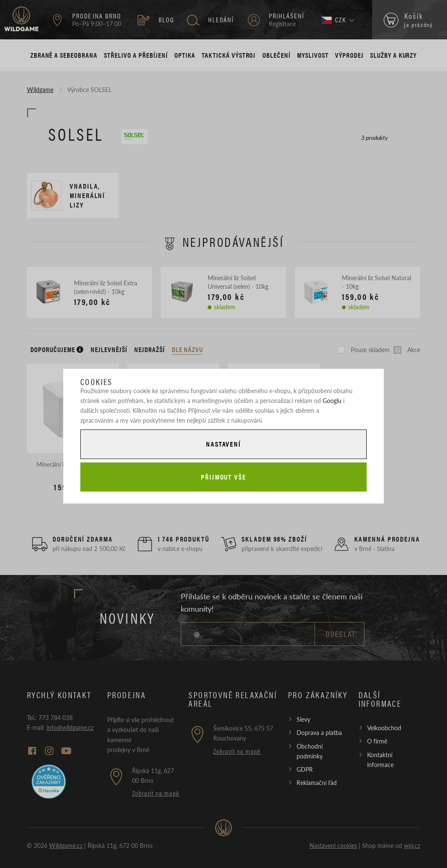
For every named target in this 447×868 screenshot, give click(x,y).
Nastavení (223, 444)
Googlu (332, 400)
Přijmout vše (223, 477)
